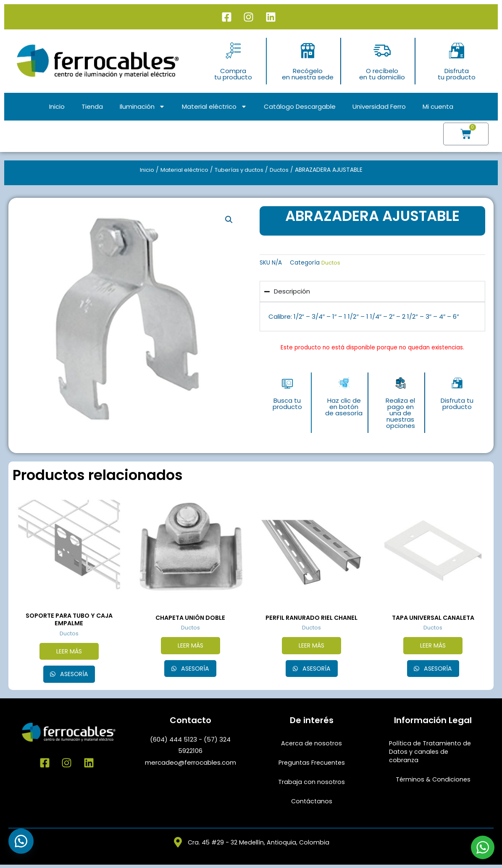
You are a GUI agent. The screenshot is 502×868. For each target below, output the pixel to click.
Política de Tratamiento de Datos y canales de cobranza (431, 754)
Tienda (92, 106)
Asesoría (73, 676)
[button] (229, 220)
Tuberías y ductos (240, 170)
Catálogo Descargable (300, 106)
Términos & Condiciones (433, 782)
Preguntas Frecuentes (311, 765)
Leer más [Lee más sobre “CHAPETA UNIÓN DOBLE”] (190, 646)
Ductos (283, 170)
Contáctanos (311, 804)
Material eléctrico (214, 106)
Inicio (57, 106)
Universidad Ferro (379, 106)
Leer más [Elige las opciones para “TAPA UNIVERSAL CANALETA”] (433, 646)
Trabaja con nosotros (312, 784)
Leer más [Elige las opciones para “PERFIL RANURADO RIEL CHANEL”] (312, 646)
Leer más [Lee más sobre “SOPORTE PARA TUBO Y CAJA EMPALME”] (69, 653)
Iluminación (142, 106)
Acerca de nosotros (312, 746)
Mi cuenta (438, 106)
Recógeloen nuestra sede (308, 74)
